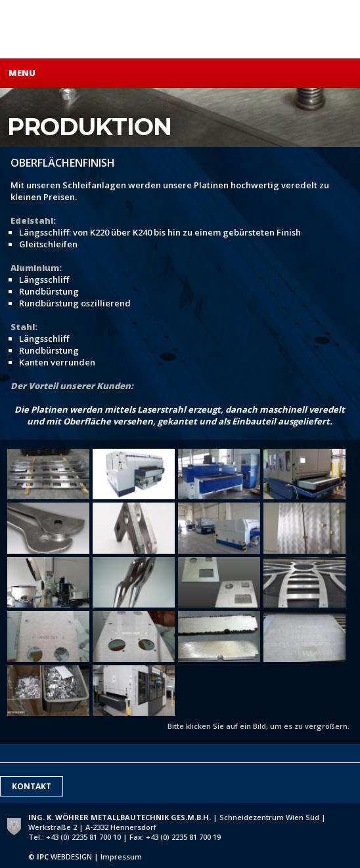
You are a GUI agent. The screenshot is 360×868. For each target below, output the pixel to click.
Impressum (121, 857)
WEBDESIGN (64, 857)
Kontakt (32, 786)
